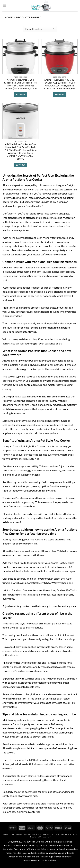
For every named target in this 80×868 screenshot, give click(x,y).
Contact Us (44, 837)
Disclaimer (16, 834)
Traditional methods (14, 218)
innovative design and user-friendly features (36, 238)
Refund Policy (51, 834)
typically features (26, 376)
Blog (33, 837)
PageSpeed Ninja (47, 866)
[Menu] (4, 6)
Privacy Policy (33, 834)
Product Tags (69, 834)
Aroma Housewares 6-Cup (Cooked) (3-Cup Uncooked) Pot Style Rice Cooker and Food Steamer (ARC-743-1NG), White (20, 84)
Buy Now (20, 94)
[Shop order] (40, 29)
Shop (5, 834)
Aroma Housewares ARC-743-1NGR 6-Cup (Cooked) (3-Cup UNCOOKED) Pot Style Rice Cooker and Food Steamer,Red (60, 84)
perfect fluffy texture (52, 189)
